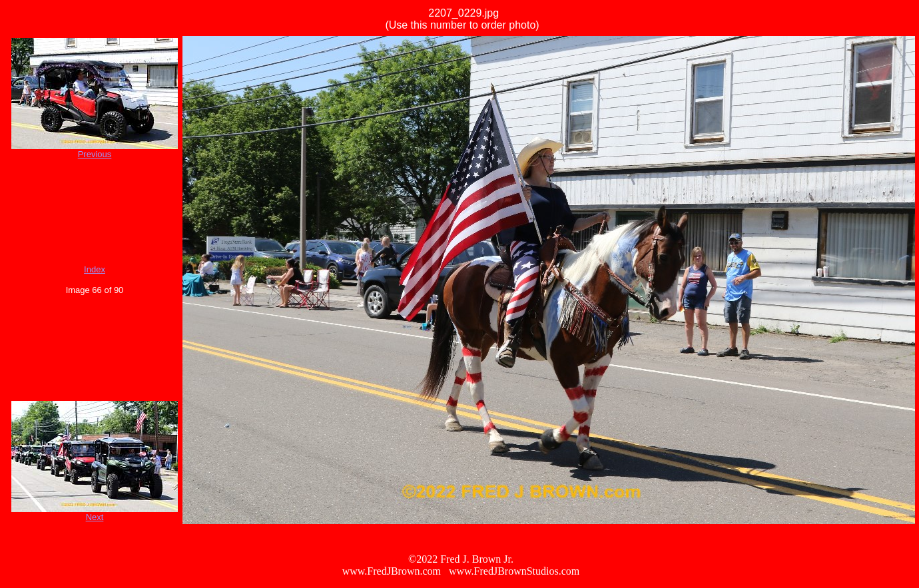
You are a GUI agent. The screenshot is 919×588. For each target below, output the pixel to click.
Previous (95, 154)
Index (95, 269)
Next (95, 517)
